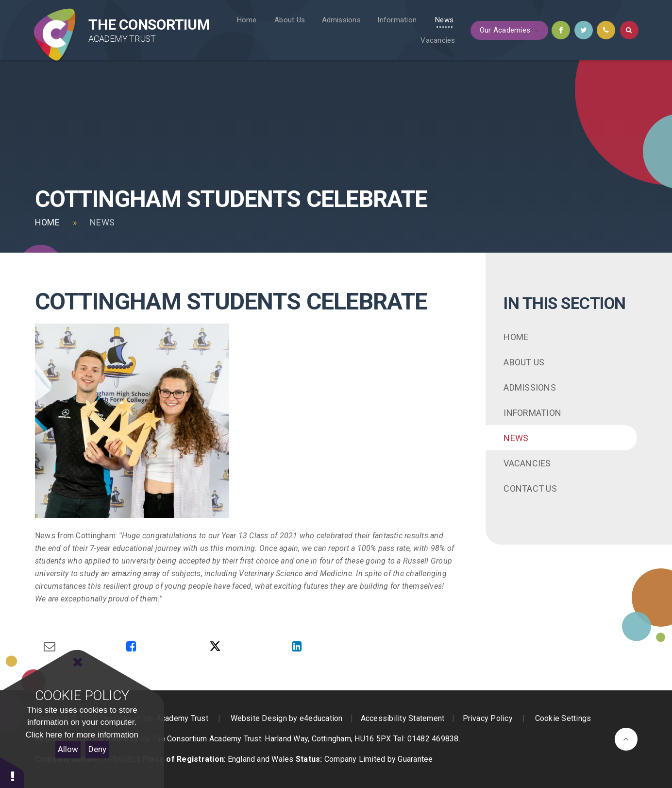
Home (47, 222)
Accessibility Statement (403, 718)
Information (532, 413)
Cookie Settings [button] (563, 718)
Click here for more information (82, 735)
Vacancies (527, 463)
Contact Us (530, 488)
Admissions (529, 387)
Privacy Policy (488, 718)
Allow (68, 749)
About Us (524, 362)
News (102, 222)
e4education (321, 718)
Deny (97, 749)
